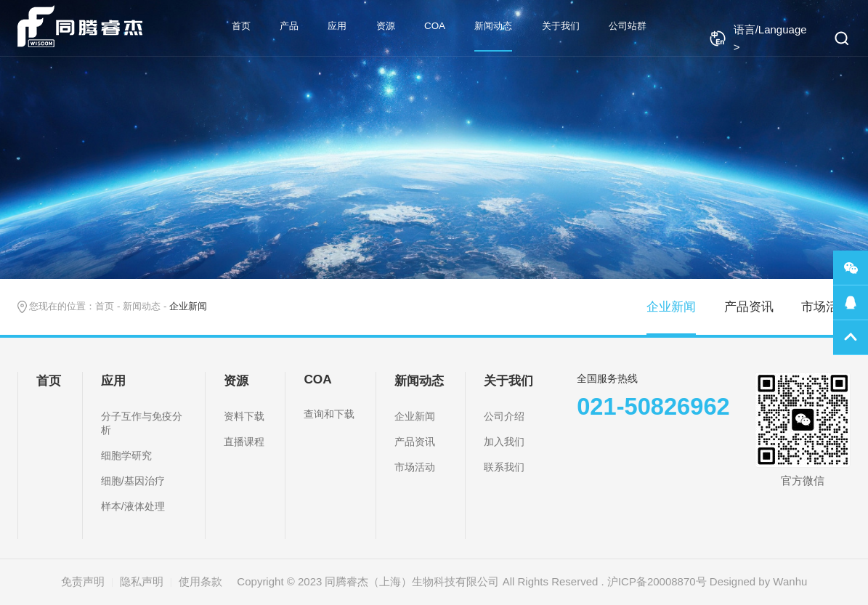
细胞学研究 (126, 455)
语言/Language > (758, 38)
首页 (241, 26)
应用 (337, 26)
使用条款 (200, 581)
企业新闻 (671, 306)
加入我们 (504, 442)
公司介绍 (504, 416)
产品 (289, 26)
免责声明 (83, 581)
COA (435, 26)
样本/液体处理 (133, 506)
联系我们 (504, 467)
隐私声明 (142, 581)
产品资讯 (749, 306)
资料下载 (244, 416)
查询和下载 (329, 414)
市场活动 (826, 306)
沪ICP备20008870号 (657, 581)
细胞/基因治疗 (133, 481)
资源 (386, 26)
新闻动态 (493, 26)
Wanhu (790, 581)
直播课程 (244, 442)
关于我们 (561, 26)
